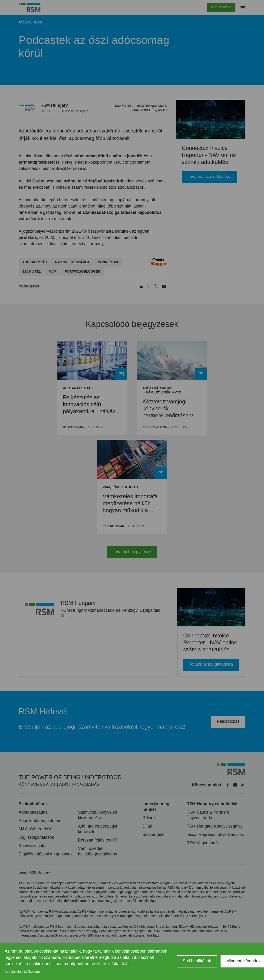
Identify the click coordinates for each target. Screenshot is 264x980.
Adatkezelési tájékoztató (22, 972)
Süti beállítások (197, 961)
